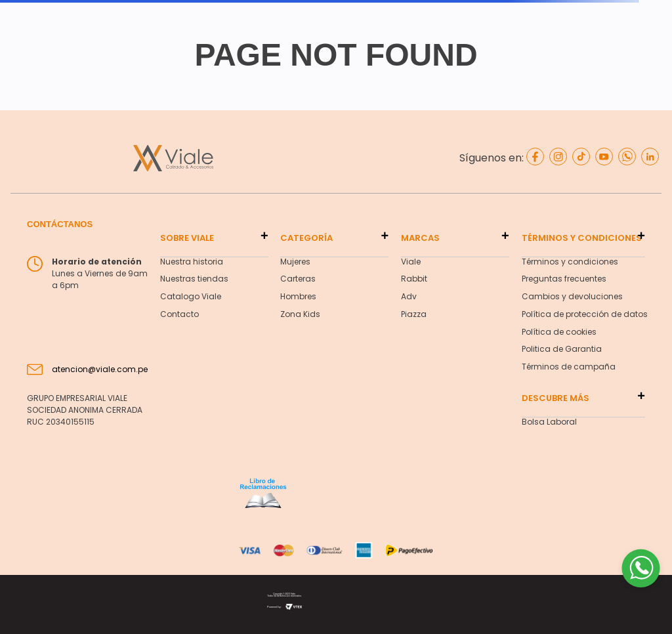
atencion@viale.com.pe (100, 369)
